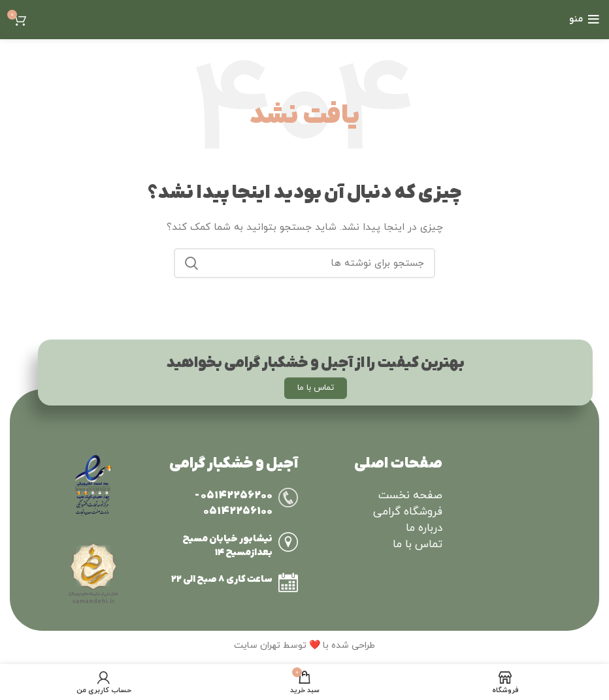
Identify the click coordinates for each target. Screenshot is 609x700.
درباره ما (424, 528)
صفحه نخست (410, 496)
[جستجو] (304, 263)
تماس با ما (418, 545)
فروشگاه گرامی (408, 512)
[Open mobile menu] (584, 20)
